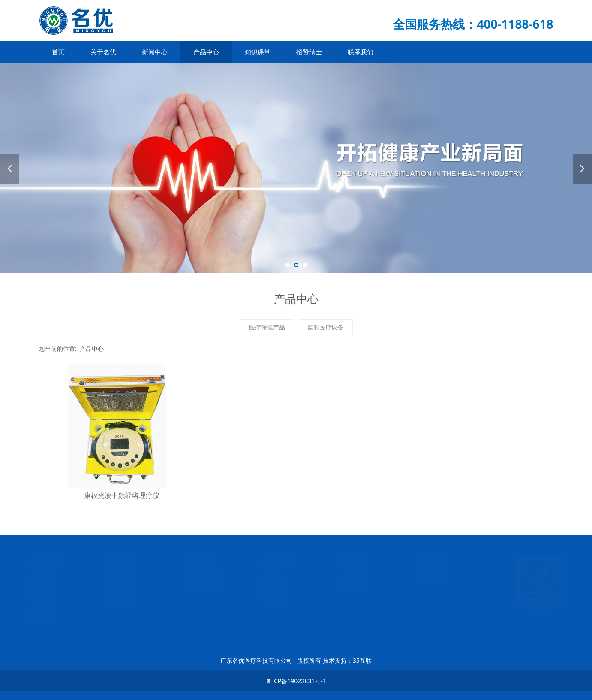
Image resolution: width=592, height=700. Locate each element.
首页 (58, 52)
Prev (9, 169)
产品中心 (206, 52)
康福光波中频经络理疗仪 (122, 495)
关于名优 (103, 52)
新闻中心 (155, 52)
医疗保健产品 (267, 327)
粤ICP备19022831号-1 (296, 681)
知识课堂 (258, 52)
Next (583, 169)
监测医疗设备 (325, 327)
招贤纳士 (309, 52)
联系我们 (361, 52)
